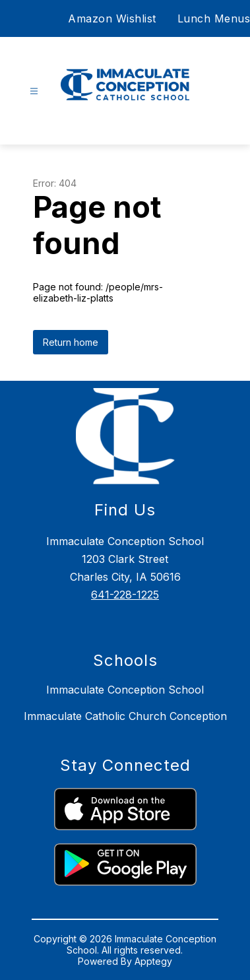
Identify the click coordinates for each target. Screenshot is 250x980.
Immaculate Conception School (125, 690)
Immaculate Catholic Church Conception (125, 716)
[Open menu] (34, 91)
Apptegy (153, 961)
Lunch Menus (214, 18)
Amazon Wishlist (112, 18)
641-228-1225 (125, 595)
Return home (71, 342)
